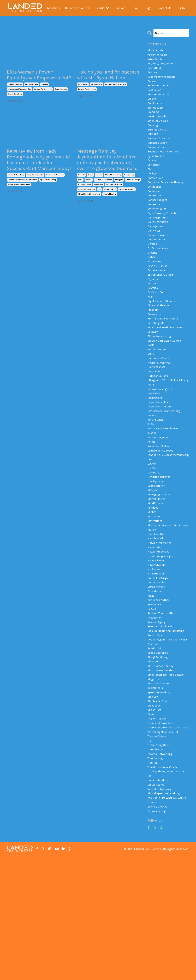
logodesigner (157, 550)
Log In (181, 8)
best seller (83, 95)
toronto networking (87, 214)
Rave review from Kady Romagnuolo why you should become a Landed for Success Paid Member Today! (39, 177)
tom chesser (156, 861)
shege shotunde (159, 747)
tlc (149, 851)
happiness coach (159, 397)
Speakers (120, 8)
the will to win (158, 821)
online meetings (133, 204)
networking (156, 624)
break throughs (159, 125)
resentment (156, 703)
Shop (135, 8)
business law (157, 159)
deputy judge (157, 263)
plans (151, 678)
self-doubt (155, 742)
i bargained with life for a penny (166, 424)
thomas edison (158, 846)
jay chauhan (156, 471)
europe (99, 199)
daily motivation (159, 243)
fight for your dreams (163, 332)
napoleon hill (157, 609)
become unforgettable (163, 81)
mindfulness (156, 569)
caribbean (155, 179)
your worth (155, 925)
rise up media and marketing (168, 717)
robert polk (155, 722)
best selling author (161, 100)
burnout (153, 145)
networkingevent (159, 629)
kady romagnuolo (35, 199)
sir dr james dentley (162, 762)
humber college (159, 416)
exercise (153, 318)
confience (155, 209)
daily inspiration (159, 239)
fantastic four (157, 323)
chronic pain (156, 194)
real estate (155, 688)
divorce (153, 268)
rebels (152, 693)
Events (102, 8)
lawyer (152, 525)
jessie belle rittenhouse (164, 480)
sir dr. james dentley (162, 767)
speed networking (48, 204)
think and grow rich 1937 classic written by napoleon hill (167, 836)
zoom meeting (110, 218)
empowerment (32, 95)
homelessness (158, 406)
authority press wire (161, 66)
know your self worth (162, 500)
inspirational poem (161, 451)
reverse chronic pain (162, 713)
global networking (16, 199)
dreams (153, 278)
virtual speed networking (19, 209)
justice (152, 485)
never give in (156, 639)
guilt (151, 392)
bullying (153, 135)
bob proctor (156, 110)
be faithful (155, 71)
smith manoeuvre (160, 782)
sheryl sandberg (15, 104)
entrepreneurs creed (161, 303)
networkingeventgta (162, 634)
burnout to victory (160, 150)
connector (155, 224)
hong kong (129, 199)
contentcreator (158, 229)
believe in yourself (160, 90)
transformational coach (164, 881)
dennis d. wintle (159, 258)
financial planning (161, 337)
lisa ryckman (157, 545)
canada (81, 199)
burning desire (158, 140)
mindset (153, 574)
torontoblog (156, 871)
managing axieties (160, 560)
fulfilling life (157, 357)
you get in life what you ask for (167, 917)
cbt (150, 184)
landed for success (43, 100)
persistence (155, 673)
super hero (155, 811)
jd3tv (151, 476)
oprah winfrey (61, 100)
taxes (151, 816)
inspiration (155, 441)
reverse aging (157, 708)
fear (150, 327)
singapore (99, 209)
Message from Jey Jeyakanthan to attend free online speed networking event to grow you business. (109, 177)
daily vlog (154, 253)
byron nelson (96, 95)
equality (44, 95)
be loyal (153, 76)
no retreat (155, 648)
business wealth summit (165, 164)
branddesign (156, 115)
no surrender (156, 653)
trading (153, 876)
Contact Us (164, 8)
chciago (153, 189)
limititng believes (160, 540)
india (80, 204)
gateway (153, 367)
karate (152, 495)
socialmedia (156, 787)
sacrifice (154, 737)
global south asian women (166, 377)
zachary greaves (159, 930)
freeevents (155, 347)
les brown (155, 530)
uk (100, 214)
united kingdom (159, 895)
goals (151, 382)
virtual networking (127, 214)
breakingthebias (15, 95)
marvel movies (157, 565)
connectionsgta (159, 219)
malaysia (119, 204)
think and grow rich (162, 826)
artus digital (156, 61)
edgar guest (156, 288)
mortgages (155, 584)
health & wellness (160, 401)
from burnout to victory (116, 95)
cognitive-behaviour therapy (168, 199)
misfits (152, 579)
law (150, 520)
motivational (156, 589)
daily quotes (156, 248)
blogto (152, 105)
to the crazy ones (160, 856)
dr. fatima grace (159, 273)
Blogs (148, 8)
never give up (157, 643)
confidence (155, 204)
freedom (153, 342)
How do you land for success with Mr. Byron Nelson (110, 80)
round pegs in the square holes (165, 730)
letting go (155, 535)
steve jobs (155, 806)
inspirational (156, 446)
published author (159, 683)
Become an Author (77, 8)
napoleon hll (156, 614)
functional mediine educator (167, 362)
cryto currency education (165, 234)
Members (53, 8)
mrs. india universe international (161, 596)
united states (110, 214)
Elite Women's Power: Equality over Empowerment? (37, 80)
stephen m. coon (159, 801)
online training (85, 209)
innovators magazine (162, 436)
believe (152, 85)
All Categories (157, 51)
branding (154, 120)
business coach (159, 155)
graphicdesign (158, 387)
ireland (89, 204)
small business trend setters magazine (168, 774)
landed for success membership (22, 204)
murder (152, 604)
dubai (90, 199)
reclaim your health (161, 698)
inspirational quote (161, 456)
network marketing (161, 619)
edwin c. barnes (159, 293)
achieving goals (159, 56)
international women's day (19, 100)
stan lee (153, 797)
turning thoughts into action (168, 885)
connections (156, 214)
